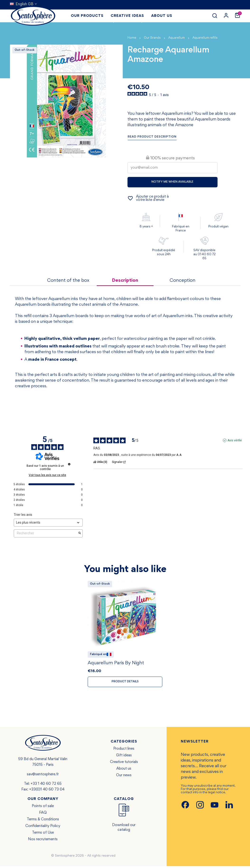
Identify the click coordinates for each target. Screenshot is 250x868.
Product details (125, 683)
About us (124, 771)
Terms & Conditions (43, 821)
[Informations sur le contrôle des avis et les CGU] (69, 464)
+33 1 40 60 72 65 (46, 786)
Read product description (152, 137)
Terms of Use (43, 835)
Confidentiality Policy (43, 828)
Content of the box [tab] (68, 281)
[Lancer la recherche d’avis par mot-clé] (80, 534)
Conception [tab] (183, 281)
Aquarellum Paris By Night (116, 665)
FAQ (43, 815)
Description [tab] (125, 281)
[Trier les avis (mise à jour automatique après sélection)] (48, 523)
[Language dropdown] (24, 4)
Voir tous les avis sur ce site (47, 475)
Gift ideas (124, 757)
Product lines (124, 751)
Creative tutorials (124, 764)
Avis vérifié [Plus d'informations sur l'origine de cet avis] (235, 441)
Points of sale (43, 808)
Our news (124, 777)
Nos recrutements (43, 841)
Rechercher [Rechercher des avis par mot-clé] (46, 533)
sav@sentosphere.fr (43, 776)
